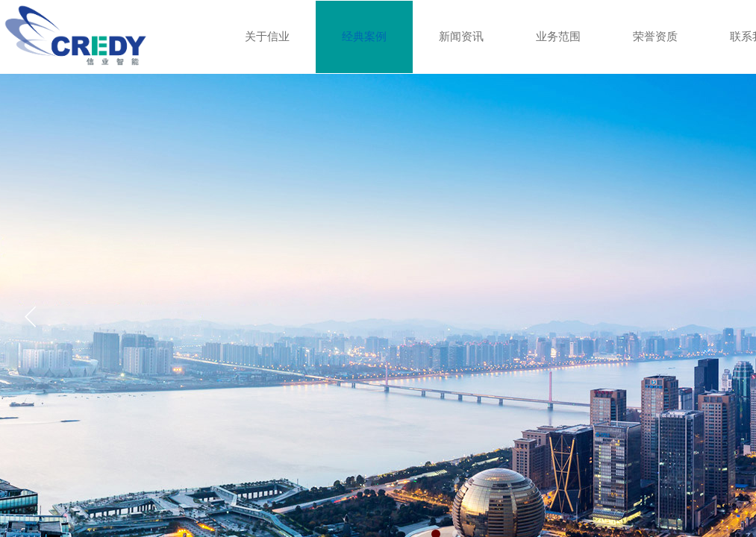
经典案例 (364, 37)
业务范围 (558, 37)
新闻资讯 (461, 37)
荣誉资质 (655, 37)
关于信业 (267, 37)
